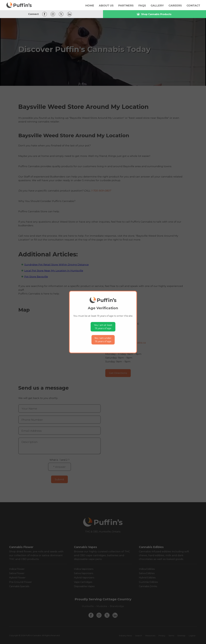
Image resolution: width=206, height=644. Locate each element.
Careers (175, 6)
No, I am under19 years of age (103, 340)
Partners (126, 6)
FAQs (142, 6)
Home (90, 6)
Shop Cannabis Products (154, 14)
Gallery (157, 6)
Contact (193, 6)
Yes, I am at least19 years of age (103, 327)
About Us (106, 6)
